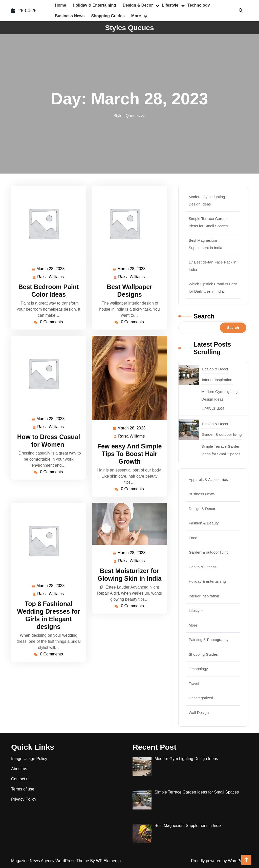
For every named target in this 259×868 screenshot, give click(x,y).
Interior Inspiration (217, 380)
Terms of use (23, 789)
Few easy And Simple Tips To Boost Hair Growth (130, 454)
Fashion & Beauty (204, 523)
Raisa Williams (51, 277)
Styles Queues (129, 28)
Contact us (21, 779)
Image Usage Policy (29, 759)
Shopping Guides (108, 16)
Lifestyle (170, 5)
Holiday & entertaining (94, 5)
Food (193, 538)
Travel (194, 683)
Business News (70, 16)
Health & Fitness (203, 567)
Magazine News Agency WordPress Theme (51, 861)
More (136, 16)
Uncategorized (201, 698)
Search (204, 316)
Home (60, 5)
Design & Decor (138, 5)
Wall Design (199, 713)
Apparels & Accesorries (208, 479)
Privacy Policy (24, 799)
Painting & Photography (209, 640)
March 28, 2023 (51, 269)
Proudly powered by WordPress (219, 861)
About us (19, 769)
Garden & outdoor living (222, 434)
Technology (199, 5)
